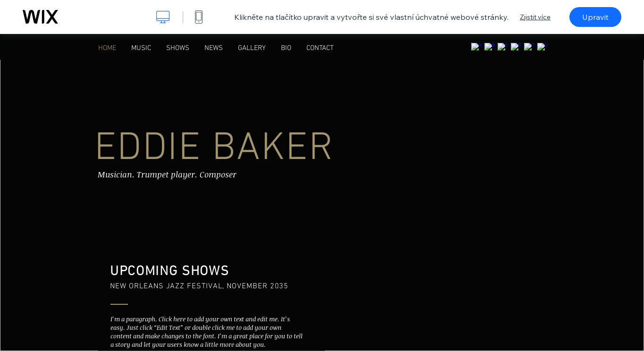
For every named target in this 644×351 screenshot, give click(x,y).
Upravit (595, 17)
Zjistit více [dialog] (535, 17)
